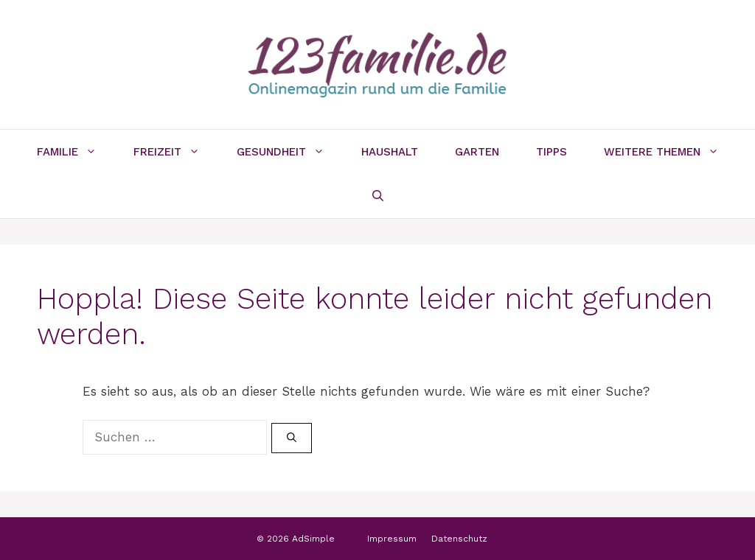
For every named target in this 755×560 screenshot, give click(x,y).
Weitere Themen (671, 152)
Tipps (552, 152)
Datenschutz (459, 539)
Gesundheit (290, 152)
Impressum (392, 539)
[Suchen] (292, 438)
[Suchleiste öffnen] (378, 196)
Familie (76, 152)
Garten (477, 152)
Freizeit (176, 152)
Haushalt (390, 152)
